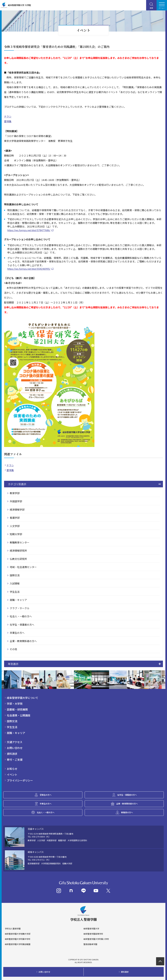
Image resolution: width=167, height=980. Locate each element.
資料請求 (12, 754)
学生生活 (15, 592)
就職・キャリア (18, 600)
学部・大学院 (15, 704)
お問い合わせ (15, 748)
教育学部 (15, 493)
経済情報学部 (17, 510)
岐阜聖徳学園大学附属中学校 (18, 939)
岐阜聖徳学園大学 (91, 929)
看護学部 (15, 518)
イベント (12, 774)
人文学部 (15, 526)
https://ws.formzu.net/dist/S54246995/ (29, 269)
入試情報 (15, 583)
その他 (13, 649)
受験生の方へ (46, 795)
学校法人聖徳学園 (13, 929)
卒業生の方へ (17, 633)
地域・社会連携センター (23, 567)
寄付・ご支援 (15, 760)
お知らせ (12, 769)
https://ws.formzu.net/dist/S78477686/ (29, 230)
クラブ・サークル (20, 608)
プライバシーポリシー (20, 780)
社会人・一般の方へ (21, 616)
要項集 (8, 121)
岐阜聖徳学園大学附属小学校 (96, 939)
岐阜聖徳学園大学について (23, 698)
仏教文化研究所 (18, 559)
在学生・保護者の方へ (22, 625)
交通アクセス (15, 742)
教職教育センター (20, 542)
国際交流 (15, 575)
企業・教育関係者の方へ (23, 641)
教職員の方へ (127, 812)
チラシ (8, 116)
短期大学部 (16, 534)
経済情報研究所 (18, 551)
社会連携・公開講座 (19, 715)
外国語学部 (16, 501)
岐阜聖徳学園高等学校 (93, 934)
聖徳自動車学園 (90, 944)
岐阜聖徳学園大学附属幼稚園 (18, 944)
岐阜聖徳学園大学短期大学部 (18, 934)
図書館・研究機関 (17, 709)
